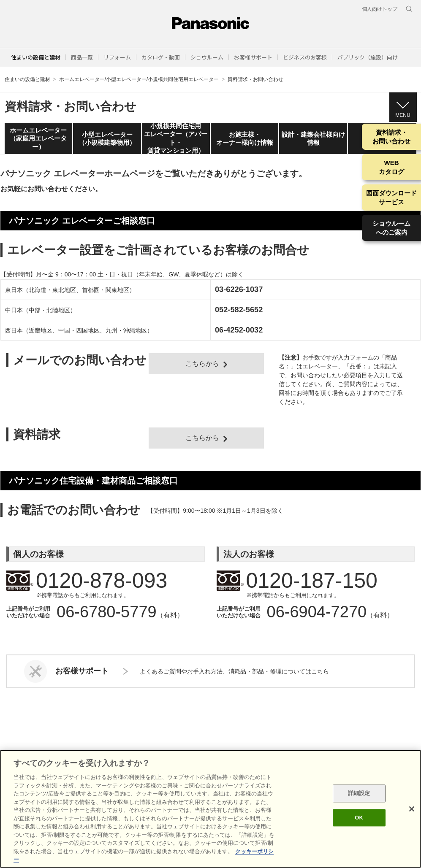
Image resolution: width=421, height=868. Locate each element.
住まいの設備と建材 (36, 57)
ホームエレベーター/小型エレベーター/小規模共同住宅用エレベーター (139, 79)
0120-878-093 (96, 581)
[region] (210, 809)
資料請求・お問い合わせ (391, 137)
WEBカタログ (391, 167)
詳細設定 (359, 794)
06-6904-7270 (317, 612)
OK (359, 818)
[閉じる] (412, 809)
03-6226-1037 (239, 289)
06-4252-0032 (239, 330)
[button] (82, 57)
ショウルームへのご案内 (391, 228)
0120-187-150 (307, 581)
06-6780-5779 (107, 612)
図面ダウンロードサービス (391, 197)
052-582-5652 (239, 310)
